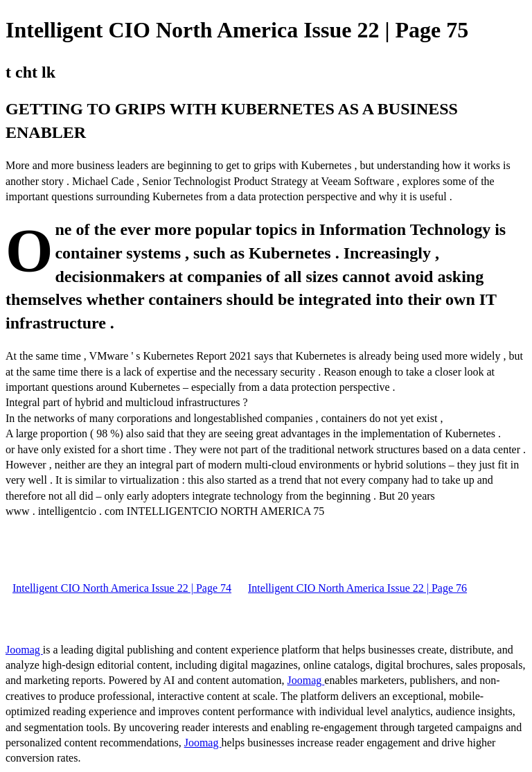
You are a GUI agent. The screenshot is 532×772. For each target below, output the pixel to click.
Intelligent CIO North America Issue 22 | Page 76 (357, 588)
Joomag (24, 650)
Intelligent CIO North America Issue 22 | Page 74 (122, 588)
